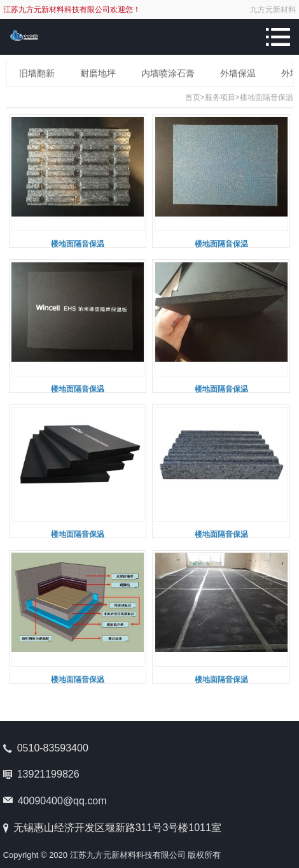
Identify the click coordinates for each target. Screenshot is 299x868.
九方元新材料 (273, 10)
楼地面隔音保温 (267, 97)
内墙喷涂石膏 (168, 73)
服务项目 (220, 97)
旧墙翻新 (37, 73)
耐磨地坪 (98, 73)
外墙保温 (238, 73)
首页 (193, 97)
